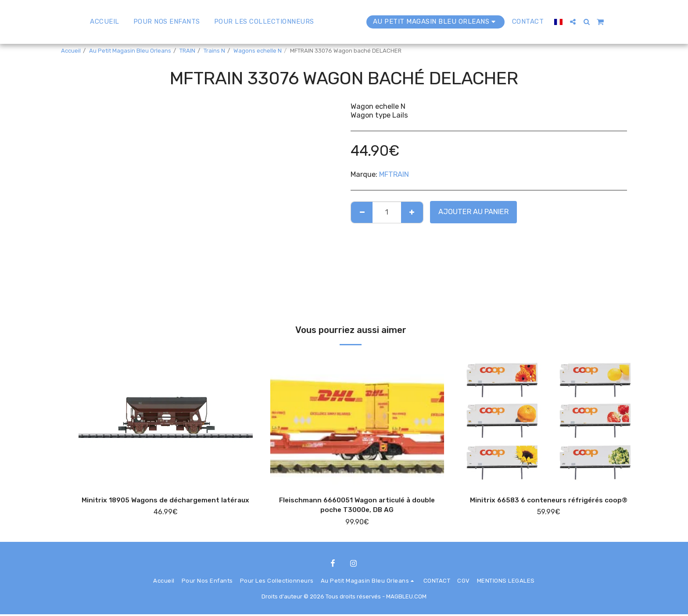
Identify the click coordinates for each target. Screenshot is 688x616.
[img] (166, 419)
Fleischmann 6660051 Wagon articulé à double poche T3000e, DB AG (357, 506)
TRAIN (187, 51)
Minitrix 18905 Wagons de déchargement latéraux (165, 506)
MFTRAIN (394, 174)
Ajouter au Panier (473, 212)
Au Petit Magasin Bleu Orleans (130, 51)
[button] (593, 22)
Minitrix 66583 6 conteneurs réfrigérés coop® (549, 500)
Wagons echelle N (258, 51)
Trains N (214, 51)
